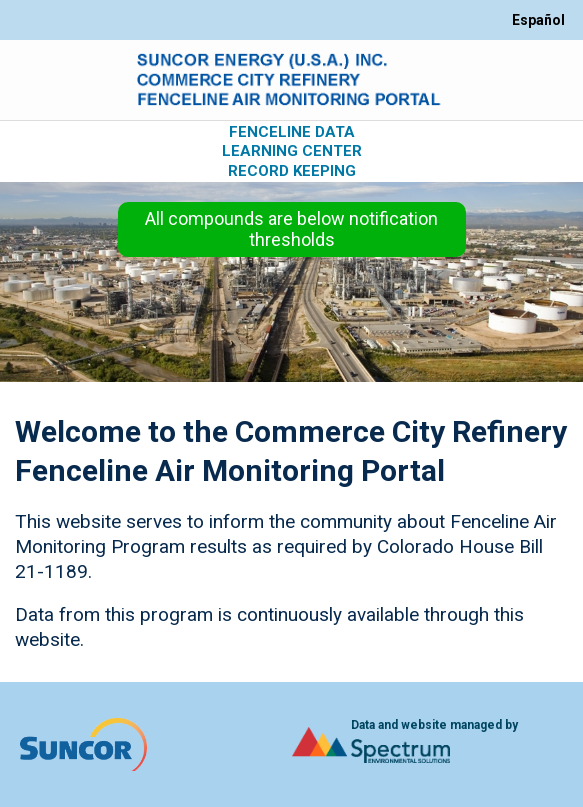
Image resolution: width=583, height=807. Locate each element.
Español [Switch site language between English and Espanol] (538, 20)
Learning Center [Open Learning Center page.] (292, 151)
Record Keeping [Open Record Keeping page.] (292, 171)
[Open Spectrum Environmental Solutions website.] (371, 745)
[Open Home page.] (292, 80)
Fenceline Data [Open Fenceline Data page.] (292, 132)
